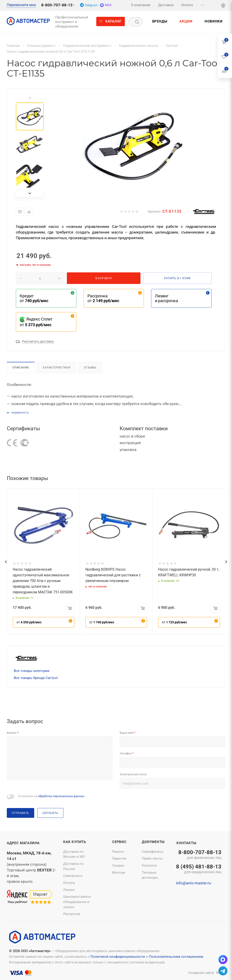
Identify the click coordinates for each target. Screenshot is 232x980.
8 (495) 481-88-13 (199, 869)
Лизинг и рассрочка (167, 298)
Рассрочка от (103, 298)
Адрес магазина (23, 843)
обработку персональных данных (61, 796)
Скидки (118, 866)
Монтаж (119, 873)
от (29, 622)
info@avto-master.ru (193, 883)
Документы (153, 842)
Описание (21, 367)
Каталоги (149, 866)
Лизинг (69, 890)
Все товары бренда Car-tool (36, 678)
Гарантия (119, 858)
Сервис (119, 842)
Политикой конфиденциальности (118, 957)
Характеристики (56, 367)
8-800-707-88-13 (57, 5)
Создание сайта (201, 973)
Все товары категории (32, 671)
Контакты (186, 843)
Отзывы (90, 367)
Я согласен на (51, 796)
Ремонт (118, 852)
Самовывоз (73, 876)
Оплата (69, 883)
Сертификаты (153, 852)
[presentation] (6, 562)
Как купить (75, 842)
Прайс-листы (152, 858)
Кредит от (34, 298)
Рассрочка (72, 914)
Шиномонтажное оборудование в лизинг (77, 902)
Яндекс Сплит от (36, 322)
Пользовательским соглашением (176, 957)
